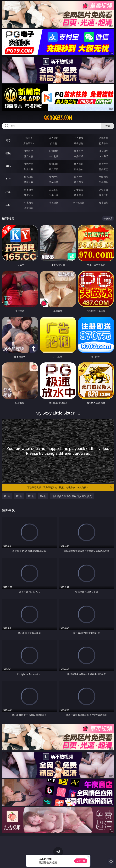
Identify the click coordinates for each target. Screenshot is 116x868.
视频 (8, 153)
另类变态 (104, 169)
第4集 (43, 496)
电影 (8, 166)
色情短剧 (29, 208)
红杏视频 (104, 203)
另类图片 (104, 182)
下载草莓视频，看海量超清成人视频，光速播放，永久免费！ (70, 487)
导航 (8, 205)
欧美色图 (79, 177)
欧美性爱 (104, 164)
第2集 (19, 496)
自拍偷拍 (54, 151)
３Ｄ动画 (104, 151)
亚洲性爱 (29, 164)
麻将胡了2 (29, 143)
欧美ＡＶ (79, 151)
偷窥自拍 (29, 177)
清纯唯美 (54, 182)
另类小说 (54, 195)
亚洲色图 (54, 177)
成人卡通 (79, 164)
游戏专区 (104, 138)
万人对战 (79, 138)
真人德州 (54, 138)
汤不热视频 (79, 203)
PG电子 (29, 138)
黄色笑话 (79, 195)
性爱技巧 (104, 195)
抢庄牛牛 (104, 143)
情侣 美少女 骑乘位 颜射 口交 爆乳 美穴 (72, 496)
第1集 (7, 496)
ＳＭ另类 (104, 156)
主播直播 (79, 156)
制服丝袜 (29, 169)
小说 (8, 192)
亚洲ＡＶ (29, 151)
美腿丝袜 (29, 182)
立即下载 (81, 861)
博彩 (8, 140)
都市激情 (29, 190)
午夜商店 (29, 203)
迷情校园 (29, 195)
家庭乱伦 (54, 190)
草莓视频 (54, 203)
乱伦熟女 (79, 169)
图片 (8, 179)
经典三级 (54, 169)
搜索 (108, 126)
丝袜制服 (54, 156)
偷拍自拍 (54, 164)
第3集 (31, 496)
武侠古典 (104, 190)
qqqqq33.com (58, 118)
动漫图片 (104, 177)
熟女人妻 (29, 156)
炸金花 (54, 143)
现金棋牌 (79, 143)
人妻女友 (79, 190)
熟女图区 (79, 182)
